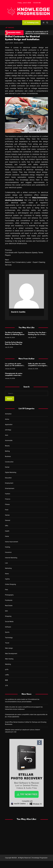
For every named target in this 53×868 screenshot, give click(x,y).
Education (8, 478)
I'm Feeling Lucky (31, 22)
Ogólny (7, 579)
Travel (7, 643)
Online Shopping (10, 584)
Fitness (7, 504)
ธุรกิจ (7, 669)
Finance (8, 499)
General (8, 520)
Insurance (8, 552)
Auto (7, 435)
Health (7, 531)
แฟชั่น (7, 675)
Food (7, 510)
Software (8, 627)
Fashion (8, 494)
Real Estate (9, 605)
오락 (6, 685)
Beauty (7, 446)
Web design (9, 648)
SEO (6, 611)
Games (7, 515)
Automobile (9, 440)
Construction (9, 462)
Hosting (8, 547)
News (7, 574)
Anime (7, 419)
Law (6, 563)
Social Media (9, 621)
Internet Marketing (11, 558)
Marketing (8, 568)
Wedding (8, 664)
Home (7, 536)
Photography (9, 595)
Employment (9, 483)
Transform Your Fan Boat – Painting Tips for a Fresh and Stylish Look (37, 335)
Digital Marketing (11, 472)
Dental (7, 467)
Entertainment (10, 488)
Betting (7, 451)
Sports (7, 632)
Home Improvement (12, 542)
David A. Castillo (19, 43)
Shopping (8, 616)
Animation (8, 414)
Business (8, 456)
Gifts (7, 526)
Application (9, 424)
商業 (6, 680)
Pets (6, 590)
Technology (9, 638)
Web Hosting (9, 659)
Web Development (11, 653)
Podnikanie (9, 600)
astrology (8, 430)
